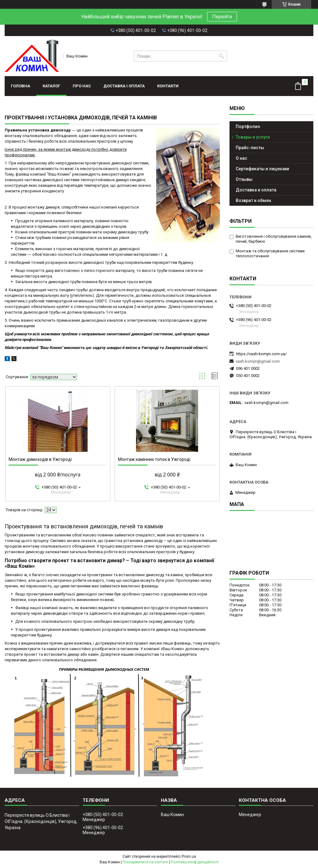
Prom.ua (189, 857)
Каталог (51, 86)
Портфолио (248, 126)
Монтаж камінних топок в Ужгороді (154, 459)
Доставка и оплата (256, 190)
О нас (241, 158)
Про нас (82, 86)
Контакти (168, 86)
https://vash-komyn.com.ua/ (261, 354)
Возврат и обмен (253, 200)
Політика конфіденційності (195, 862)
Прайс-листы (250, 148)
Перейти (222, 17)
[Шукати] (222, 56)
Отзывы (244, 179)
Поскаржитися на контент (145, 862)
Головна (20, 86)
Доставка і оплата (124, 86)
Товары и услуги (253, 137)
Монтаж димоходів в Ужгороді (40, 459)
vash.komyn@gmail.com (258, 361)
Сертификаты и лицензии (262, 169)
